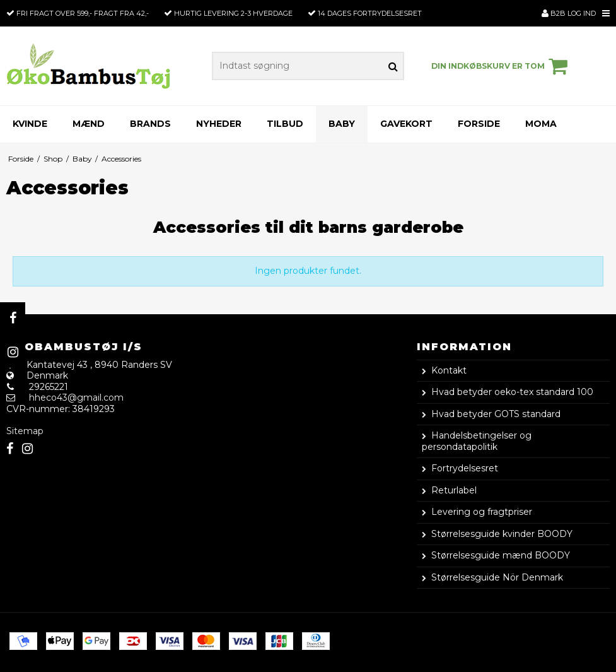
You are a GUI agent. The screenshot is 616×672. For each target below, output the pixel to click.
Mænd (89, 124)
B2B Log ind (569, 13)
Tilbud (285, 124)
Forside (479, 124)
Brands (150, 124)
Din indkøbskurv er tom (501, 66)
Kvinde (30, 124)
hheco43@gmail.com (76, 398)
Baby (342, 124)
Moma (541, 124)
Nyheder (219, 124)
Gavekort (406, 124)
